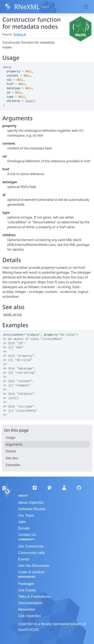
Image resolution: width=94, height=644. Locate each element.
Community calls (32, 553)
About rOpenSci (31, 503)
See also (12, 458)
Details (11, 451)
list (29, 101)
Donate (24, 528)
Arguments (14, 444)
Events (24, 559)
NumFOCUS (28, 630)
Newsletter (27, 609)
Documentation (30, 603)
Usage (10, 438)
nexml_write (13, 315)
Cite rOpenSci (30, 616)
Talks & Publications (34, 597)
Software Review (32, 509)
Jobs (22, 522)
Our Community (31, 546)
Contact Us (27, 535)
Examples (13, 465)
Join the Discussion (34, 566)
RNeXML (27, 7)
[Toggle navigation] (86, 7)
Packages (26, 584)
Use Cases (27, 590)
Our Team (26, 515)
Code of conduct (31, 572)
